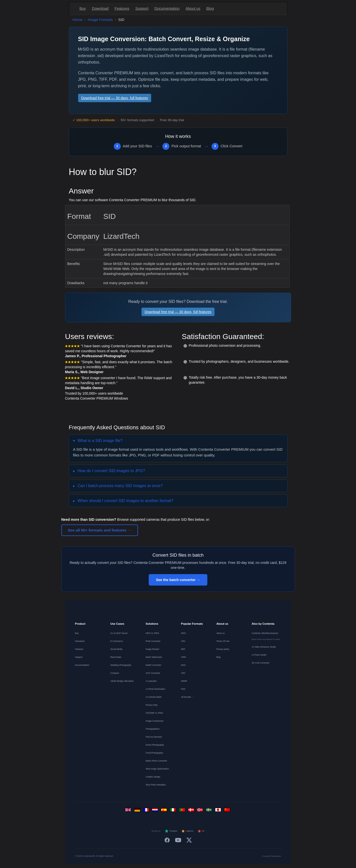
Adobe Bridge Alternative (122, 681)
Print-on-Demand (154, 737)
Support (142, 8)
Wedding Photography (121, 665)
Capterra (187, 831)
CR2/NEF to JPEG (154, 713)
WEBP (184, 681)
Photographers (153, 729)
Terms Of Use (223, 641)
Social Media (116, 649)
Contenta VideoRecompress (265, 633)
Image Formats (100, 20)
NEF (183, 649)
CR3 (183, 673)
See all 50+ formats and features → (100, 530)
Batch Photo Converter (156, 761)
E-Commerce (117, 641)
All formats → (187, 697)
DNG (183, 665)
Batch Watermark (154, 657)
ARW (183, 657)
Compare (115, 673)
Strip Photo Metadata (156, 785)
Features (122, 8)
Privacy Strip (152, 705)
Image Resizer (153, 649)
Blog (210, 8)
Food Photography (154, 753)
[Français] (147, 811)
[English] (129, 811)
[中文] (228, 811)
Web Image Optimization (157, 769)
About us (193, 8)
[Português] (183, 811)
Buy (83, 8)
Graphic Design (153, 777)
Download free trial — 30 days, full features (115, 98)
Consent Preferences (272, 856)
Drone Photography (155, 745)
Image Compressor (155, 721)
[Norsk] (201, 811)
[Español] (165, 811)
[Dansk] (192, 811)
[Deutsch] (138, 811)
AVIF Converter (153, 673)
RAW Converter (153, 641)
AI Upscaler (151, 681)
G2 (201, 831)
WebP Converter (154, 665)
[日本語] (219, 811)
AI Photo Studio (259, 655)
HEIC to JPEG (152, 633)
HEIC (183, 633)
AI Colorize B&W (154, 697)
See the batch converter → (178, 580)
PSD (183, 689)
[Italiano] (174, 811)
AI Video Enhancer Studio (264, 647)
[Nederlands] (156, 811)
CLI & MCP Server (119, 633)
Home (78, 20)
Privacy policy (223, 649)
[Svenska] (210, 811)
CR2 (183, 641)
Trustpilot (171, 831)
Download (100, 8)
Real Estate (116, 657)
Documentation (167, 8)
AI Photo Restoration (155, 689)
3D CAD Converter (261, 663)
